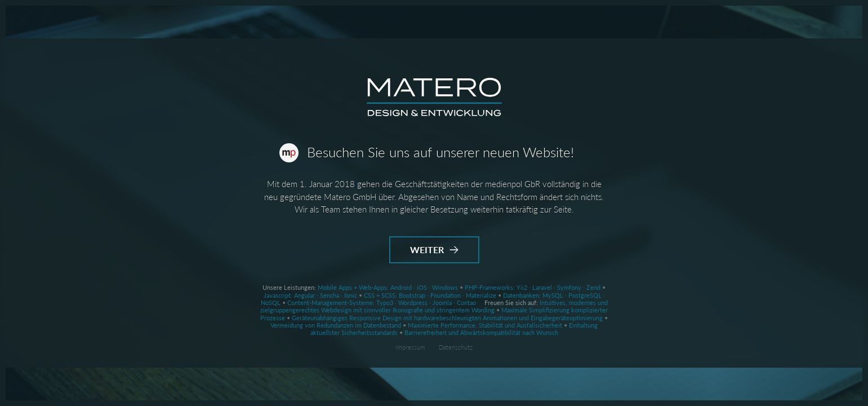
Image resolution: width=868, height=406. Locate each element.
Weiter (434, 250)
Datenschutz (456, 347)
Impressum (410, 347)
